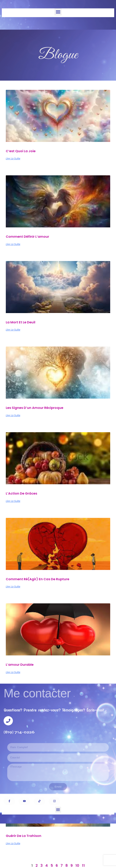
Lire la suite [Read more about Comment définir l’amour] (13, 244)
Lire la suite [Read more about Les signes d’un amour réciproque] (13, 415)
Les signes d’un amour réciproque (35, 408)
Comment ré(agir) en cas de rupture (38, 579)
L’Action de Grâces (21, 493)
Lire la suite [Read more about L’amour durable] (13, 672)
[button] (58, 12)
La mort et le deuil (21, 322)
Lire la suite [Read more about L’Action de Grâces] (13, 501)
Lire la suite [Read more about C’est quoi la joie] (13, 159)
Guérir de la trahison (24, 836)
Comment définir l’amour (27, 237)
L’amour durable (20, 665)
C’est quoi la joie (21, 151)
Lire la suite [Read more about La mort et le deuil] (13, 330)
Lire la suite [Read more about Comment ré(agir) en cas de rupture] (13, 587)
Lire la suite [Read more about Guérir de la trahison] (13, 843)
